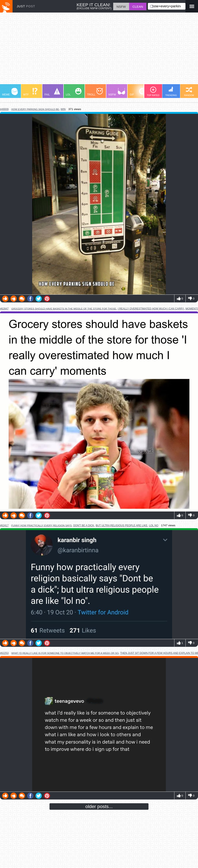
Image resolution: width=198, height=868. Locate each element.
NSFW (117, 92)
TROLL (95, 92)
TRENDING (171, 91)
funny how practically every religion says (41, 525)
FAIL (52, 92)
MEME (10, 92)
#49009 (4, 109)
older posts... (99, 806)
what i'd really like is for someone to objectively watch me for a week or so (65, 653)
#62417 (4, 525)
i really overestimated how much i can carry (151, 309)
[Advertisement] (99, 50)
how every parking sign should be (35, 109)
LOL (74, 92)
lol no (154, 525)
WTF (30, 92)
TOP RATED (153, 92)
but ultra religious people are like (122, 525)
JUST (26, 6)
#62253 (4, 653)
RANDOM (189, 92)
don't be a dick (84, 525)
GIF (138, 92)
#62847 (4, 309)
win (63, 109)
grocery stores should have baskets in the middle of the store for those (64, 309)
